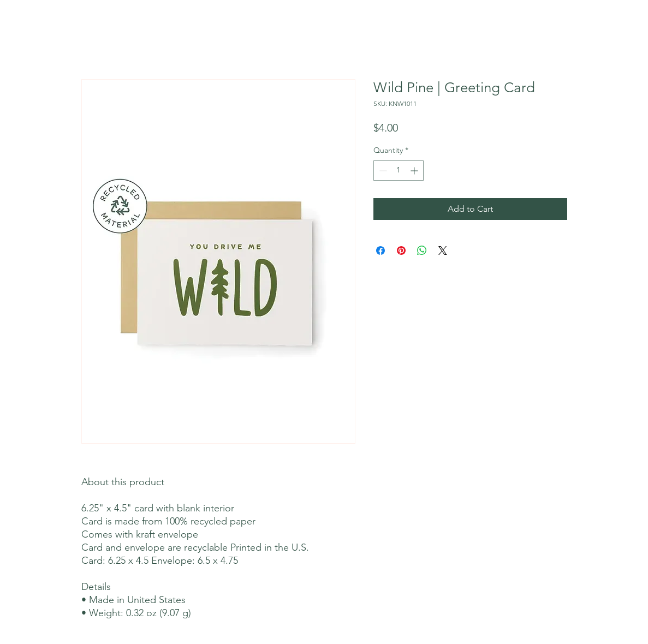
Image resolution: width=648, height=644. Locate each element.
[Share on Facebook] (381, 251)
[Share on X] (443, 251)
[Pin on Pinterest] (401, 251)
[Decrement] (382, 171)
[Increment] (415, 171)
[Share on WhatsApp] (422, 251)
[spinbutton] (399, 171)
